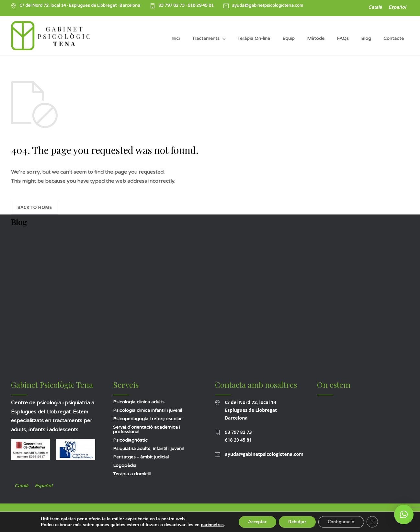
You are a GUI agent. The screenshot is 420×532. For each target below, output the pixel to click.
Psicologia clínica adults (139, 402)
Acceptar (257, 522)
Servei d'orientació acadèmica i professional (147, 429)
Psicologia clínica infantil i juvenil (148, 410)
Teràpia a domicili (132, 474)
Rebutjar (297, 522)
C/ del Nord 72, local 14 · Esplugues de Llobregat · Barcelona (80, 6)
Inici (176, 38)
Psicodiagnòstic (130, 440)
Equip (289, 38)
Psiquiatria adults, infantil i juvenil (148, 449)
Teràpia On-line (254, 38)
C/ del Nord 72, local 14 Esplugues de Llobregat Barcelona (251, 410)
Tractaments (206, 38)
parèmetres (212, 525)
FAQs (343, 38)
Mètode (316, 38)
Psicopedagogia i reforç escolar (147, 419)
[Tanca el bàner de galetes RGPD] (373, 522)
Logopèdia (125, 465)
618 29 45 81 (201, 6)
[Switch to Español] (397, 8)
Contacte (394, 38)
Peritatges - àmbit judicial (141, 457)
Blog (366, 38)
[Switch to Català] (375, 8)
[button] (404, 515)
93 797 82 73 (172, 6)
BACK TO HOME (35, 207)
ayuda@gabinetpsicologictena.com (267, 6)
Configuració (341, 522)
